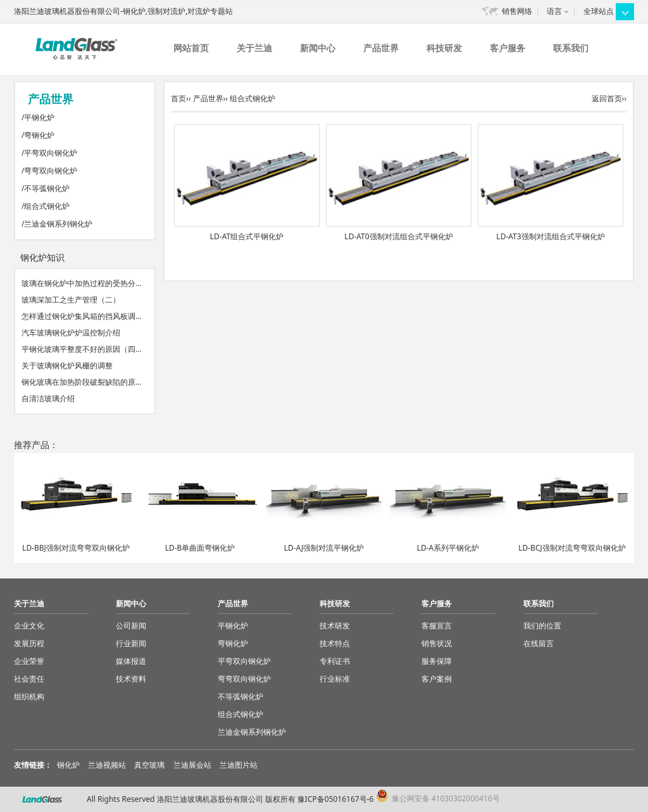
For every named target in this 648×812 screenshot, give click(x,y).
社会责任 (29, 679)
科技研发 (444, 48)
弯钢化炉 (39, 135)
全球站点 (599, 11)
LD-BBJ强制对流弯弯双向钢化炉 (76, 548)
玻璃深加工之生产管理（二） (71, 300)
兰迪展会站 (192, 765)
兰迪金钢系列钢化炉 (58, 224)
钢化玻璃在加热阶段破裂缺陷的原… (82, 382)
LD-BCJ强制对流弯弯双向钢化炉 (572, 548)
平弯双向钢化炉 (51, 153)
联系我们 (571, 48)
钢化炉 (68, 765)
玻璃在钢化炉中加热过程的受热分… (82, 283)
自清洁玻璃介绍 (48, 398)
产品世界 (381, 48)
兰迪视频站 (107, 765)
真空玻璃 (149, 765)
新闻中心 (318, 48)
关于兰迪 (254, 48)
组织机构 (29, 696)
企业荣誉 (29, 661)
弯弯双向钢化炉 (51, 171)
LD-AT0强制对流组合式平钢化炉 (398, 236)
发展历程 (29, 643)
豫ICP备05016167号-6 (336, 799)
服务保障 (437, 661)
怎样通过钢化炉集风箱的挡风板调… (82, 316)
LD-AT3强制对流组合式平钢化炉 (550, 236)
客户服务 (508, 48)
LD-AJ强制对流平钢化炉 (324, 548)
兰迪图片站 (239, 765)
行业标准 (335, 679)
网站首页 (191, 48)
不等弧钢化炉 (47, 188)
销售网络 (517, 11)
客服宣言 (437, 626)
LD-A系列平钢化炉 (448, 548)
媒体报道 (131, 661)
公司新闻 (131, 626)
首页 (178, 98)
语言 (554, 11)
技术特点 (335, 643)
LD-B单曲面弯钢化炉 (200, 548)
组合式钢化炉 (47, 206)
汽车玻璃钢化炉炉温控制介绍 (71, 333)
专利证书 (335, 661)
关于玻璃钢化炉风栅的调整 (67, 365)
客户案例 (437, 679)
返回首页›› (609, 98)
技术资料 (131, 679)
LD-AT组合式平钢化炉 (247, 236)
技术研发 (335, 626)
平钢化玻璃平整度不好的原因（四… (82, 349)
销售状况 (437, 643)
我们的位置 (542, 626)
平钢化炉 (39, 117)
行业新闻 (131, 643)
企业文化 (29, 626)
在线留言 (539, 643)
